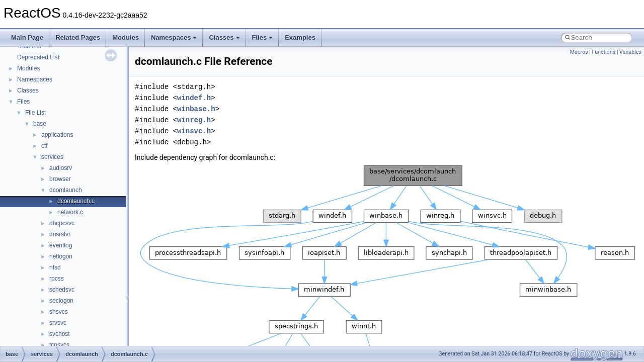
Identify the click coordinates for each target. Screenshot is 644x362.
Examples (300, 37)
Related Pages (78, 37)
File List (35, 113)
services (52, 157)
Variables (630, 52)
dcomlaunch (66, 190)
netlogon (61, 256)
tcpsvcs (59, 345)
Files (263, 37)
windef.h (194, 98)
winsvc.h (194, 131)
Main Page (27, 37)
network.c (70, 212)
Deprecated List (38, 57)
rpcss (57, 279)
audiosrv (61, 168)
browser (60, 179)
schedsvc (62, 290)
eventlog (61, 245)
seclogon (61, 301)
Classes (224, 37)
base (40, 124)
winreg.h (194, 120)
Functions (603, 52)
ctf (45, 146)
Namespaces (174, 37)
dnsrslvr (60, 234)
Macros (579, 52)
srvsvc (58, 323)
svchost (60, 334)
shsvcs (59, 312)
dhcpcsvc (62, 223)
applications (57, 135)
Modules (126, 37)
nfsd (55, 267)
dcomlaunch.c (76, 201)
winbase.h (196, 109)
